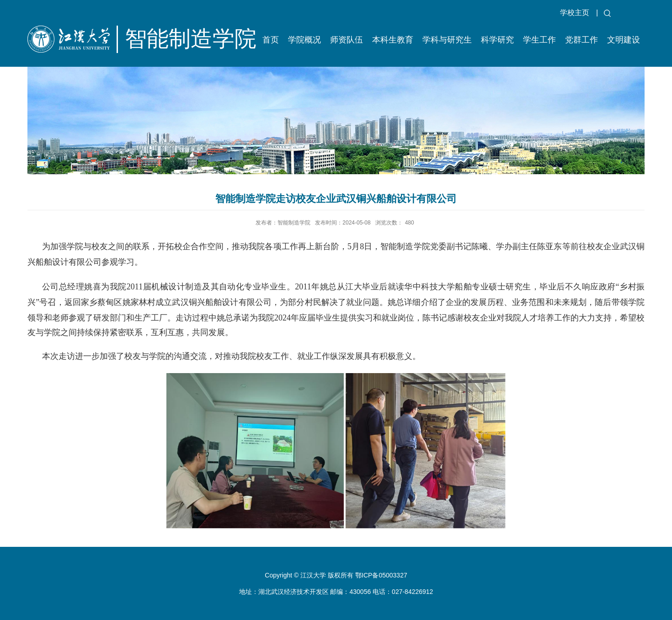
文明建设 (624, 40)
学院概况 (304, 40)
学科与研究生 (447, 40)
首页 (271, 40)
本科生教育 (393, 40)
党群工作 (581, 40)
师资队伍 (347, 40)
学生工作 (539, 40)
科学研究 (497, 40)
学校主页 (575, 13)
